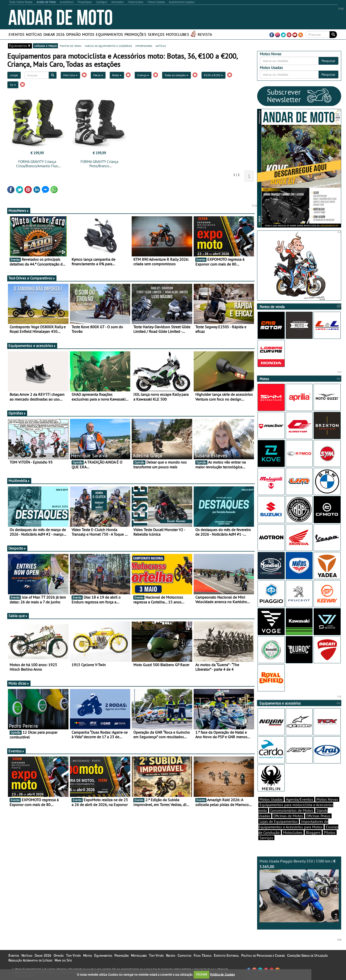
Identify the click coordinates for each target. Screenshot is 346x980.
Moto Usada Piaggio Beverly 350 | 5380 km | (299, 890)
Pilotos (330, 832)
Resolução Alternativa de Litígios (30, 960)
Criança (143, 75)
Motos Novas (327, 799)
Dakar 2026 (54, 34)
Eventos (17, 34)
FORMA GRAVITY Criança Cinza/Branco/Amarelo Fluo (37, 164)
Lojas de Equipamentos (279, 821)
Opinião (73, 34)
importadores (144, 46)
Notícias (34, 34)
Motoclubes (178, 34)
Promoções (135, 34)
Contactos (184, 955)
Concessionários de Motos (292, 810)
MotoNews (19, 211)
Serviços (156, 34)
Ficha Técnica (203, 955)
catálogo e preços (45, 46)
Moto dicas (19, 683)
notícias (161, 46)
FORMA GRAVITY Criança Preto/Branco (99, 164)
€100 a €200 (213, 75)
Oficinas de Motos (288, 816)
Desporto (17, 548)
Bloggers (313, 832)
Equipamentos (109, 34)
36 (13, 85)
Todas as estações (176, 75)
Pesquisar (328, 61)
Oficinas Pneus (318, 816)
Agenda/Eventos (300, 799)
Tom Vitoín (73, 955)
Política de (222, 974)
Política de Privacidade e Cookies (263, 955)
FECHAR (202, 974)
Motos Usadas (271, 799)
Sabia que (18, 616)
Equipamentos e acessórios (32, 346)
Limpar (14, 75)
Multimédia (19, 481)
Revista (205, 34)
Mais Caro (70, 75)
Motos (88, 34)
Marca (98, 75)
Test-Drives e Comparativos (32, 278)
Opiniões (17, 413)
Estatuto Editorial (226, 955)
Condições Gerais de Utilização (307, 955)
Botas (117, 75)
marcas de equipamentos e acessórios (108, 46)
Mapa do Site (63, 960)
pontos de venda (71, 46)
